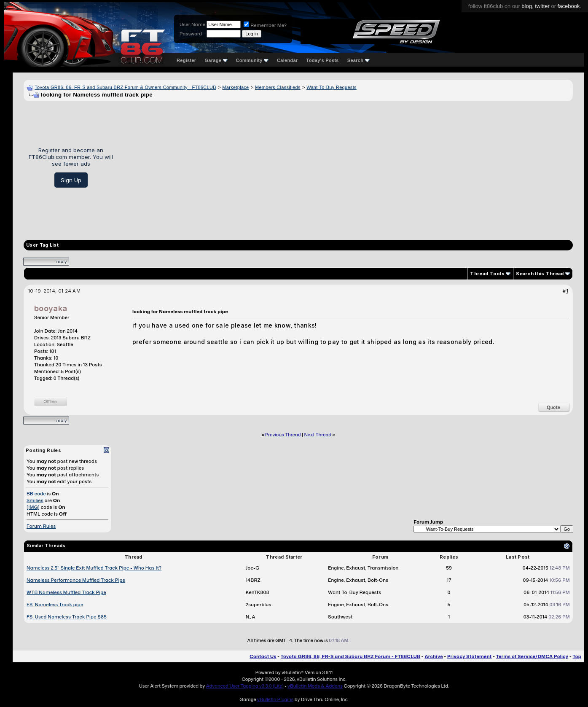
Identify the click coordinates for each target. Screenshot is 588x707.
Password (191, 34)
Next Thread (318, 435)
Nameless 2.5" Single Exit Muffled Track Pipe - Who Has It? (94, 568)
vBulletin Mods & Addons (315, 686)
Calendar (287, 60)
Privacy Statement (470, 656)
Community (252, 60)
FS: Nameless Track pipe (55, 605)
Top (577, 656)
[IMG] (33, 507)
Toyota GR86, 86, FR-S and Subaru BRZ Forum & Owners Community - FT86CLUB (125, 87)
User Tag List (42, 245)
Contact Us (263, 656)
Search (358, 60)
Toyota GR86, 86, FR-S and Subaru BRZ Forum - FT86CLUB (350, 656)
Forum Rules (41, 526)
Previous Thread (283, 435)
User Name (192, 24)
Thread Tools (487, 274)
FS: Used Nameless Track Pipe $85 (67, 617)
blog (527, 6)
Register (186, 60)
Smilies (35, 500)
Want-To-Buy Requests (332, 87)
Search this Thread (540, 274)
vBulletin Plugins (275, 699)
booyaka (51, 308)
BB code (36, 494)
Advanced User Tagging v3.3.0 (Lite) (245, 686)
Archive (434, 656)
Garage (216, 60)
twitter (542, 6)
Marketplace (235, 87)
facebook (569, 6)
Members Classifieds (278, 87)
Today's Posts (323, 60)
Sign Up (71, 180)
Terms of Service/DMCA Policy (532, 656)
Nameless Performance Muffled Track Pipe (76, 580)
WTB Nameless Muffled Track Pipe (66, 592)
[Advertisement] (346, 167)
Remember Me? (265, 25)
